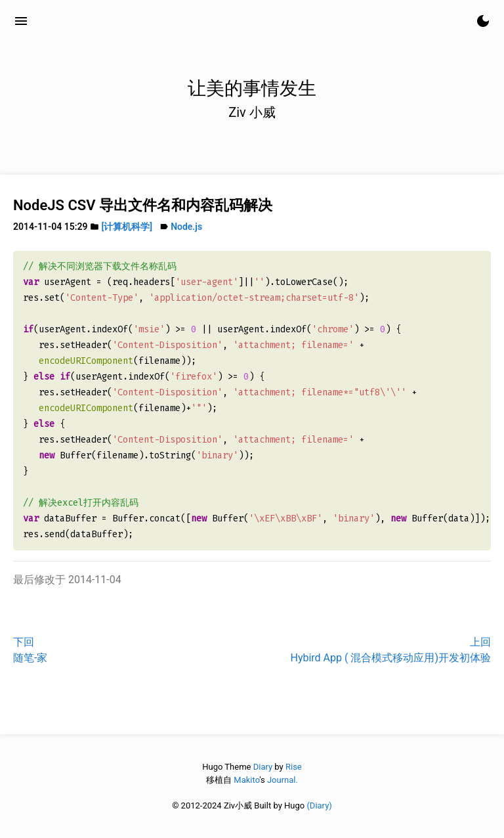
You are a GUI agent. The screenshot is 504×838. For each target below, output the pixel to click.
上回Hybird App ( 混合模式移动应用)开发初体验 (390, 650)
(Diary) (319, 805)
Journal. (283, 780)
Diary (263, 767)
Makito (246, 780)
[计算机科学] (127, 227)
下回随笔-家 (30, 650)
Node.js (186, 227)
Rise (294, 767)
